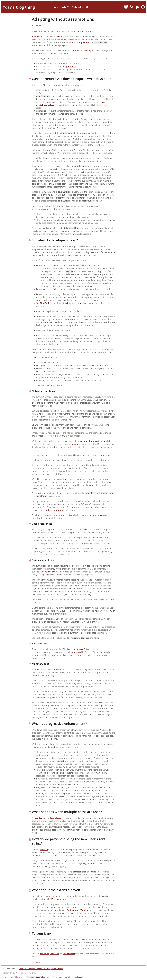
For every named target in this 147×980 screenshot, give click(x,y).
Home (54, 7)
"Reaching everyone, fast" (74, 303)
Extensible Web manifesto (53, 899)
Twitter (75, 50)
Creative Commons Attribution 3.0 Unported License (41, 969)
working (76, 444)
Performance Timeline (78, 910)
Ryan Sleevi (55, 818)
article (59, 36)
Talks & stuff (80, 7)
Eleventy (19, 977)
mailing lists (90, 50)
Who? (65, 7)
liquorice (81, 977)
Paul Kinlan (37, 36)
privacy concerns (97, 515)
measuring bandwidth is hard (93, 441)
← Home (36, 962)
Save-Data (87, 529)
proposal (71, 66)
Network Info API (85, 31)
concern (44, 850)
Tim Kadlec (46, 303)
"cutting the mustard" (51, 572)
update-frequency (54, 510)
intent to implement (79, 42)
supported (76, 652)
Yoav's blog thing (19, 7)
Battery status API (77, 649)
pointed (39, 818)
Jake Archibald (69, 954)
